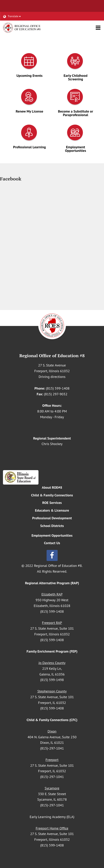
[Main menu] (98, 27)
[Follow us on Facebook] (52, 555)
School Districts (52, 526)
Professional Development (52, 518)
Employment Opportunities (52, 535)
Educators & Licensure (52, 510)
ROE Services (52, 503)
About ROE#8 (52, 487)
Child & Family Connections (52, 495)
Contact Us (52, 543)
